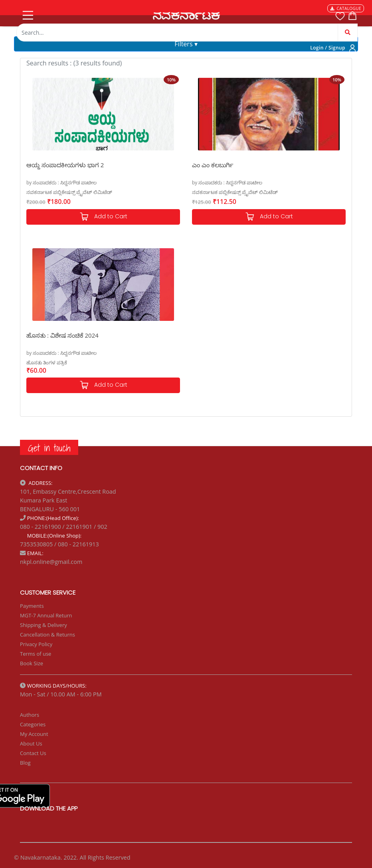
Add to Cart (103, 217)
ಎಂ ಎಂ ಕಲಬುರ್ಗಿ (213, 165)
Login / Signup (328, 48)
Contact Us (33, 753)
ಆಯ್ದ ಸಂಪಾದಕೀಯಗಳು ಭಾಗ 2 (65, 165)
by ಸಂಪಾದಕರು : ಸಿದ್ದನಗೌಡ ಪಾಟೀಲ (61, 183)
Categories (33, 724)
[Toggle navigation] (27, 14)
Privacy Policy (36, 644)
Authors (30, 715)
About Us (31, 743)
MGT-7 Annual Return (46, 615)
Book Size (32, 663)
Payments (32, 606)
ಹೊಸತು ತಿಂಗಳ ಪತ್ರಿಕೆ (47, 363)
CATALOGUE (346, 8)
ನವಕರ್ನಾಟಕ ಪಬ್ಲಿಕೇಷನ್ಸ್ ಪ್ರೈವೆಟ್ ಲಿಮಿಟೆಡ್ (69, 192)
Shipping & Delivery (44, 625)
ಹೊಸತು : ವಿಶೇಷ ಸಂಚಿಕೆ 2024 (62, 335)
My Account (34, 734)
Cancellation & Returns (47, 635)
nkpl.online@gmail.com (51, 562)
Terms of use (36, 654)
